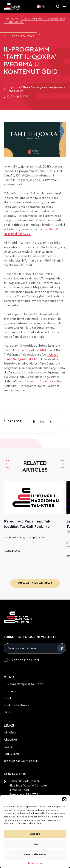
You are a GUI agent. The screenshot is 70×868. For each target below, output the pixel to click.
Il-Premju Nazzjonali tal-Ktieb (24, 684)
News (16, 19)
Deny (35, 844)
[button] (64, 799)
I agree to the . (25, 659)
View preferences (35, 854)
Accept (35, 834)
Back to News (19, 36)
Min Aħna (10, 733)
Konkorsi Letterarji (16, 705)
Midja (7, 712)
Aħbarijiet (10, 740)
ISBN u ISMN (12, 754)
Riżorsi (8, 747)
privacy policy (32, 659)
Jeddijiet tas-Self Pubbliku (21, 761)
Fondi (8, 698)
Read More (12, 551)
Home (7, 19)
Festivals (10, 691)
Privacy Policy (35, 863)
